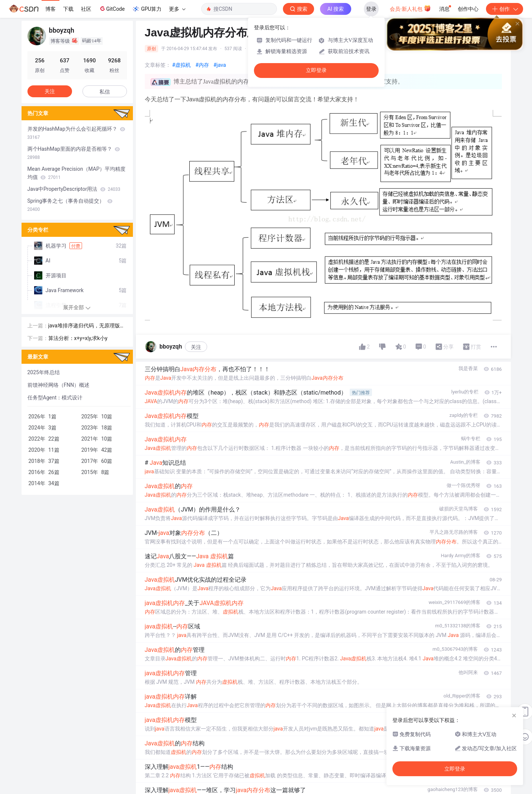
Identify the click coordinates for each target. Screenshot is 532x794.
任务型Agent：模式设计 (55, 398)
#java (220, 65)
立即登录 (316, 70)
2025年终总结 (44, 372)
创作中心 (468, 9)
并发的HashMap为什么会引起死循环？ (76, 133)
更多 (177, 9)
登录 (371, 9)
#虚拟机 (182, 65)
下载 (68, 9)
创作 (505, 9)
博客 (50, 9)
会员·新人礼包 (410, 8)
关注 (196, 347)
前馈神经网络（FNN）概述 (59, 385)
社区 (86, 9)
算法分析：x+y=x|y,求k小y (78, 338)
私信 (105, 92)
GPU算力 (147, 9)
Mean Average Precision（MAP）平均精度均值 (76, 173)
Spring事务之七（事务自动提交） (70, 205)
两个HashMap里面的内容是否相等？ (74, 153)
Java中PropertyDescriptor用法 (74, 189)
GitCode (112, 9)
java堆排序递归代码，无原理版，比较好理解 (87, 326)
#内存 (202, 65)
